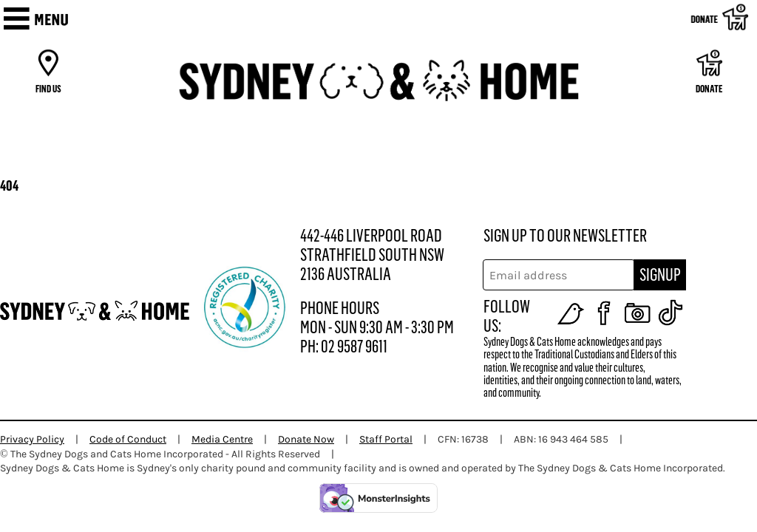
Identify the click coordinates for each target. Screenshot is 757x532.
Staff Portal (386, 439)
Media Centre (222, 439)
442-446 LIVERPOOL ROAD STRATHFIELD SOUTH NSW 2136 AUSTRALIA (372, 255)
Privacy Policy (32, 439)
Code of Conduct (128, 439)
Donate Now (306, 439)
